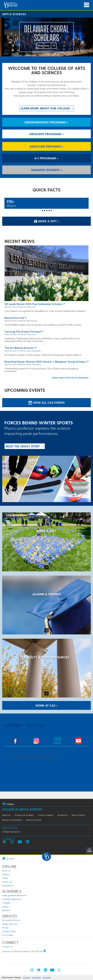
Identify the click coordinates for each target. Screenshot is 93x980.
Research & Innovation (12, 820)
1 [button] (43, 211)
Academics (63, 815)
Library (5, 907)
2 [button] (45, 211)
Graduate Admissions (12, 899)
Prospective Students (24, 815)
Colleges (6, 903)
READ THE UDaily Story (23, 446)
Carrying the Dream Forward (23, 331)
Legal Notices (36, 978)
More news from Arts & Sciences (70, 377)
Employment (8, 885)
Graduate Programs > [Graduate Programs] (46, 134)
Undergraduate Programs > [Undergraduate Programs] (46, 122)
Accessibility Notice (11, 920)
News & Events (78, 815)
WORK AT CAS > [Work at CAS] (47, 705)
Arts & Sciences (14, 14)
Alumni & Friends (34, 820)
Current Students (46, 815)
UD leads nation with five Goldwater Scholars (33, 304)
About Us (6, 815)
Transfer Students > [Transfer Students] (46, 170)
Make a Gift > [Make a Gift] (47, 221)
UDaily (5, 878)
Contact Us (7, 946)
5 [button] (51, 211)
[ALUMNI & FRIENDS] (46, 605)
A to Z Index (8, 935)
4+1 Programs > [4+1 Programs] (46, 158)
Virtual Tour (7, 882)
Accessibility (47, 978)
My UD (5, 928)
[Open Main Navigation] (87, 5)
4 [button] (49, 211)
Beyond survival (14, 318)
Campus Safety (9, 931)
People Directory (10, 924)
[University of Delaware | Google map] (45, 951)
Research (6, 910)
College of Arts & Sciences (22, 809)
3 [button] (47, 211)
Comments (26, 978)
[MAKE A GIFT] (46, 542)
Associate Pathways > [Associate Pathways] (47, 146)
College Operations (11, 832)
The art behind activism (19, 348)
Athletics (6, 874)
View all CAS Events (46, 403)
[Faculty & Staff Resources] (46, 668)
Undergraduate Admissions (14, 895)
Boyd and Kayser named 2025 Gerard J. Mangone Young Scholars (45, 362)
